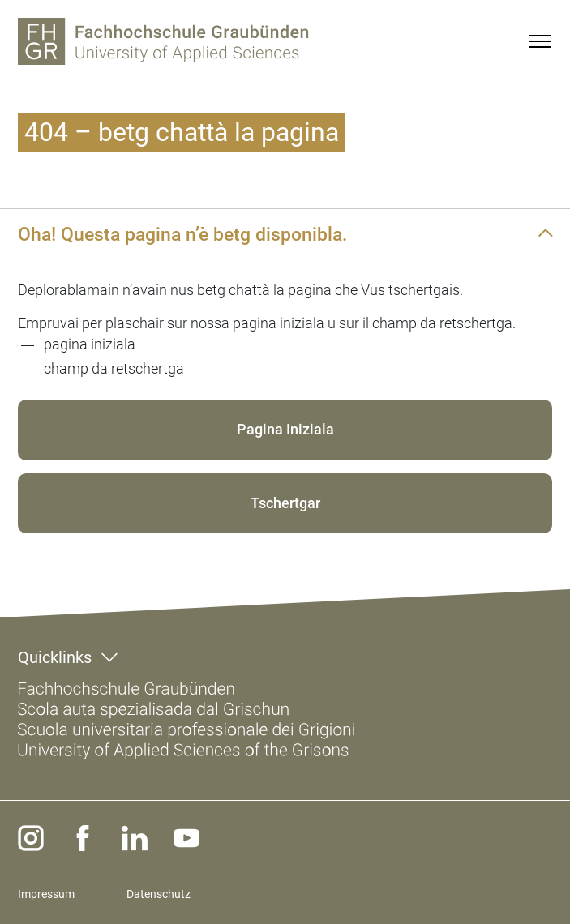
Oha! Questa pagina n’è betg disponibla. (182, 234)
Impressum (46, 894)
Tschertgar (285, 503)
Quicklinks (55, 657)
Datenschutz (159, 894)
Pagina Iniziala (285, 429)
